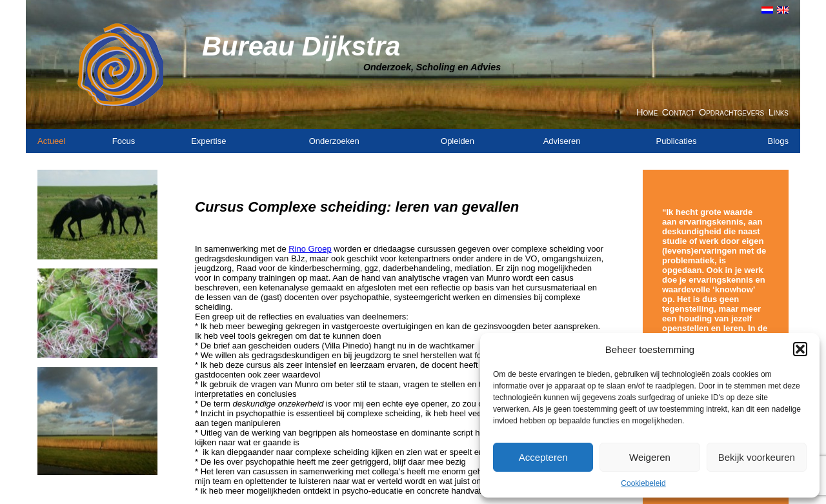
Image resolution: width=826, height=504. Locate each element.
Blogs (778, 141)
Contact (679, 112)
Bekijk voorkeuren (757, 457)
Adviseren (562, 141)
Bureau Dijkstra (301, 46)
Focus (124, 141)
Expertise (208, 141)
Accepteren (543, 457)
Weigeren (650, 457)
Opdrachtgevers (731, 112)
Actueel (51, 141)
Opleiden (458, 141)
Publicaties (677, 141)
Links (779, 112)
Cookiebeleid (643, 483)
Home (647, 112)
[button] (800, 349)
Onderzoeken (334, 141)
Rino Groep (310, 249)
